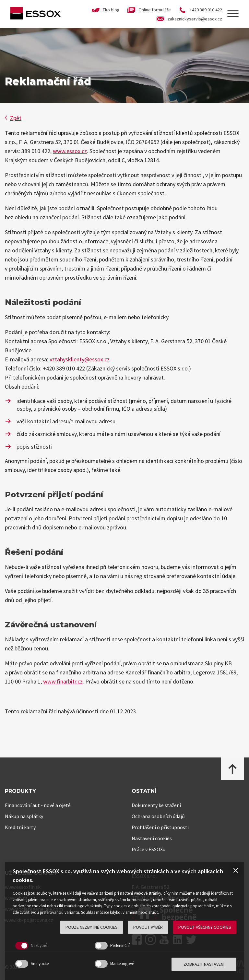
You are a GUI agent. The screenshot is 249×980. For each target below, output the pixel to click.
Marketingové (122, 964)
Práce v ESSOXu (148, 849)
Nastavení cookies (152, 838)
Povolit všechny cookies (205, 927)
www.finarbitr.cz (63, 681)
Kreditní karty (20, 827)
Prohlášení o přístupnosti (160, 827)
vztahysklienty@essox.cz (80, 359)
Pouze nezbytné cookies (92, 927)
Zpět (13, 118)
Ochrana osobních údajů (158, 816)
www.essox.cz (70, 151)
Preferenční (120, 945)
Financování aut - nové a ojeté (38, 805)
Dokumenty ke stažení (156, 805)
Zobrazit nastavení (204, 964)
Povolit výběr (148, 927)
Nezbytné (39, 945)
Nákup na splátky (24, 816)
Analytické (40, 964)
